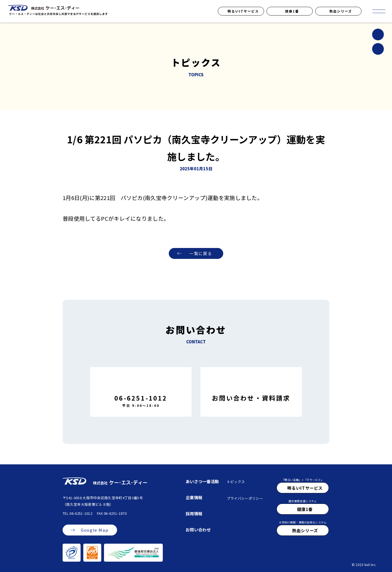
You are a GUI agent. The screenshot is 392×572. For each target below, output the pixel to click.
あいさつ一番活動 (202, 481)
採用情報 (194, 513)
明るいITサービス (243, 11)
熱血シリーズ (341, 11)
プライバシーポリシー (245, 498)
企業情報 (194, 497)
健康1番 (292, 11)
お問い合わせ (198, 529)
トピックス (236, 482)
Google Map (95, 530)
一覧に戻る (201, 254)
